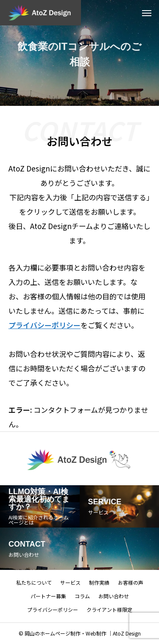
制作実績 (99, 582)
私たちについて (34, 582)
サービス (70, 582)
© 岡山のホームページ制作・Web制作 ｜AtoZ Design (80, 633)
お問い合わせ (114, 596)
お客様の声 (131, 582)
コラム (82, 596)
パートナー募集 (48, 596)
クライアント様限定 (109, 609)
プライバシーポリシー (53, 609)
